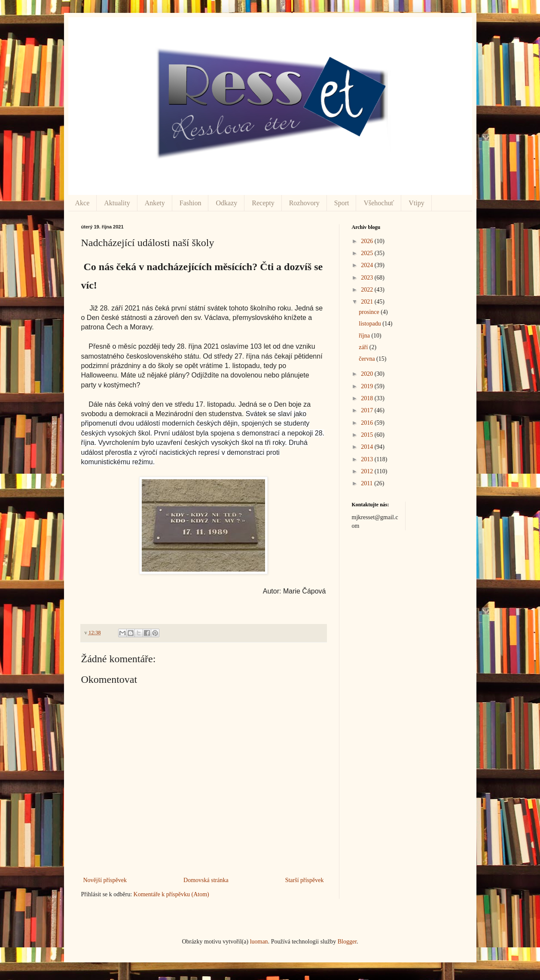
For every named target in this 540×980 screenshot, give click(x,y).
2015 (368, 435)
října (365, 336)
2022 (368, 290)
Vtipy (416, 203)
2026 (368, 241)
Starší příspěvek (305, 880)
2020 (368, 374)
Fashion (191, 203)
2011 (368, 483)
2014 (368, 447)
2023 (368, 278)
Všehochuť (379, 203)
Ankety (155, 203)
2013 (368, 459)
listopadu (371, 324)
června (368, 359)
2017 (368, 410)
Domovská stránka (206, 880)
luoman (259, 942)
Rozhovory (304, 203)
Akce (82, 203)
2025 (368, 253)
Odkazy (226, 203)
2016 (368, 423)
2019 (368, 386)
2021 (368, 302)
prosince (370, 312)
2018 (368, 398)
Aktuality (117, 203)
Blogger (347, 942)
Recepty (263, 203)
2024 (368, 265)
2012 (368, 471)
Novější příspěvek (105, 880)
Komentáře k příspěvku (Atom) (171, 894)
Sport (342, 203)
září (364, 347)
